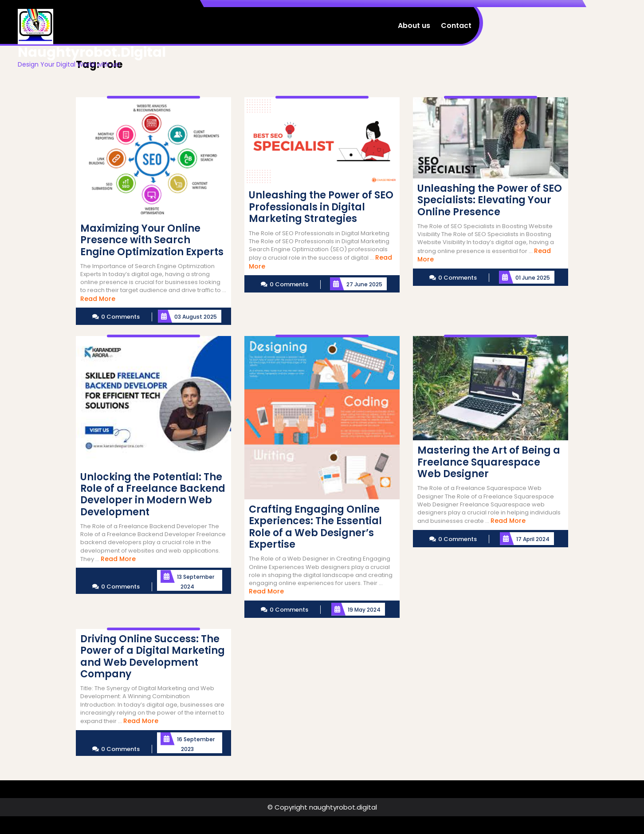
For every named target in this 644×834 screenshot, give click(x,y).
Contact (456, 26)
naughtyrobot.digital (92, 52)
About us (414, 26)
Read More (98, 299)
